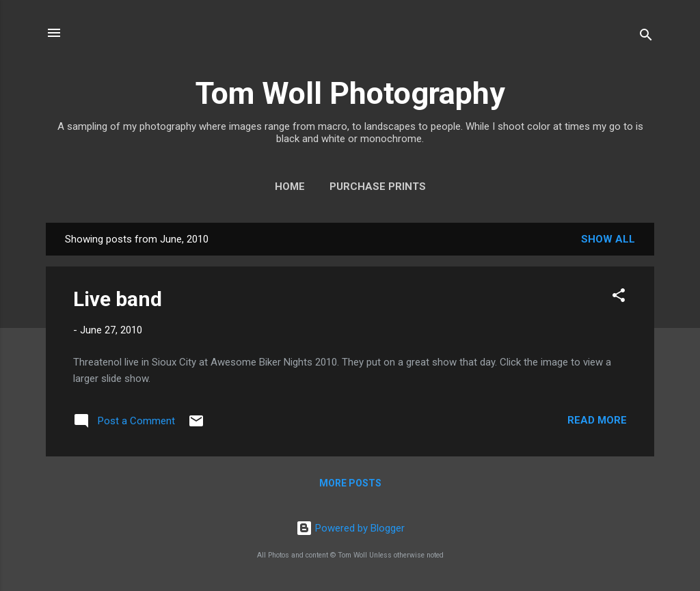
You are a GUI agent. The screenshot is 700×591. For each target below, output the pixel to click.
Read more (597, 420)
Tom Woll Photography (350, 93)
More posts (350, 483)
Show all (608, 239)
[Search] (646, 37)
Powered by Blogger (350, 528)
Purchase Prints (378, 187)
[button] (619, 298)
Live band (118, 299)
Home (290, 187)
